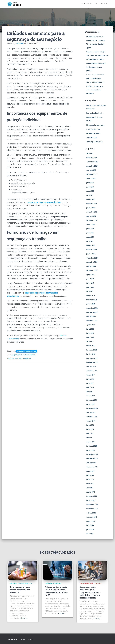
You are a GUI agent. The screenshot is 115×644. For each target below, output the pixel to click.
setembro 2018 (92, 517)
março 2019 (91, 492)
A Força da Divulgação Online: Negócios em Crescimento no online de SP (56, 591)
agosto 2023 (91, 275)
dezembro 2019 (92, 454)
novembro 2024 (92, 212)
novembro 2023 (92, 262)
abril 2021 (90, 392)
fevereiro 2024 (92, 250)
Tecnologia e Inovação (94, 142)
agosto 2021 (91, 375)
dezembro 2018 (92, 505)
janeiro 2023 (91, 304)
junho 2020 (90, 429)
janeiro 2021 (91, 404)
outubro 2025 (91, 170)
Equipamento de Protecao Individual (24, 355)
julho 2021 (90, 379)
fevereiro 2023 (92, 300)
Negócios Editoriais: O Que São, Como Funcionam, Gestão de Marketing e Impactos (97, 56)
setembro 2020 (92, 417)
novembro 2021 (92, 362)
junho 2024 (90, 233)
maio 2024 (90, 237)
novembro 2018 (92, 509)
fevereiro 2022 (92, 350)
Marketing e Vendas (93, 133)
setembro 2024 (92, 220)
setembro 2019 (92, 467)
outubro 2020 (91, 413)
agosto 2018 (91, 521)
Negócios (11, 358)
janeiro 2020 (91, 450)
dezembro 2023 (92, 258)
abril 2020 (90, 438)
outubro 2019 (91, 463)
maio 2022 (90, 337)
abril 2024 (90, 241)
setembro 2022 (92, 321)
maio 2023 (90, 287)
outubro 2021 (91, 367)
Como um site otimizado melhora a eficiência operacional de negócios (96, 78)
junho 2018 (90, 530)
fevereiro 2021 (92, 400)
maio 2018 (90, 534)
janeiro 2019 (91, 500)
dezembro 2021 (92, 358)
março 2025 (91, 199)
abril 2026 (90, 153)
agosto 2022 (91, 325)
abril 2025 (90, 195)
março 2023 (91, 296)
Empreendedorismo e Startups (26, 351)
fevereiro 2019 (92, 496)
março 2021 (91, 396)
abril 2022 (90, 341)
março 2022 (91, 346)
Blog (96, 4)
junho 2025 (90, 187)
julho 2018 (90, 526)
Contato (104, 4)
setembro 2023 (92, 270)
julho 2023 (90, 279)
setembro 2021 (92, 371)
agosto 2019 (91, 471)
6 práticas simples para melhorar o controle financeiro (95, 90)
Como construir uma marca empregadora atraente (20, 590)
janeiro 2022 (91, 354)
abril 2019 (90, 488)
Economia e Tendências (95, 113)
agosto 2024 (91, 225)
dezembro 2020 (92, 408)
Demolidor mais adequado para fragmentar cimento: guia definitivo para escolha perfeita (90, 592)
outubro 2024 (91, 216)
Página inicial (86, 4)
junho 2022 (90, 333)
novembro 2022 (92, 312)
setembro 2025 (92, 174)
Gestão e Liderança (93, 129)
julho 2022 (90, 329)
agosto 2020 (91, 421)
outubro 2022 (91, 316)
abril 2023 (90, 291)
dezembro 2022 (92, 308)
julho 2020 (90, 425)
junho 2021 (90, 383)
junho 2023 (90, 283)
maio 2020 (90, 434)
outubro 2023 (91, 266)
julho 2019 (90, 475)
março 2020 (91, 442)
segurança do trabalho (23, 358)
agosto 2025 (91, 178)
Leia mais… (24, 618)
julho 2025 (90, 183)
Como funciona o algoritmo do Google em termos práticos (96, 67)
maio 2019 (90, 484)
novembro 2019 (92, 459)
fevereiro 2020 (92, 446)
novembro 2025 (92, 166)
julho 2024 (90, 229)
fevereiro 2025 (92, 204)
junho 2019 (90, 479)
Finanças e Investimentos (95, 125)
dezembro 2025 (92, 162)
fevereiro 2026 (92, 158)
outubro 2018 (91, 513)
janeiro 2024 (91, 254)
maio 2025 (90, 191)
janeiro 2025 (91, 208)
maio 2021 (90, 388)
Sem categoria (92, 138)
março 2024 (91, 245)
